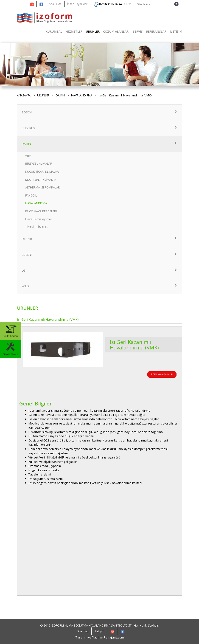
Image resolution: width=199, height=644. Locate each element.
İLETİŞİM (176, 31)
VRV (28, 156)
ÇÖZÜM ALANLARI (116, 31)
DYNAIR (100, 239)
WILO (100, 286)
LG (100, 270)
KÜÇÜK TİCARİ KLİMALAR (42, 172)
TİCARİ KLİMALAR (37, 227)
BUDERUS (100, 128)
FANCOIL (31, 195)
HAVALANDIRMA (82, 95)
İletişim (100, 631)
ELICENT (100, 255)
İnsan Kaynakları (78, 4)
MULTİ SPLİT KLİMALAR (41, 180)
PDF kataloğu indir (162, 374)
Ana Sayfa (55, 4)
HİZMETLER (74, 31)
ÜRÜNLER (93, 31)
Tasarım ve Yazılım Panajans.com (100, 637)
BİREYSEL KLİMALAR (39, 163)
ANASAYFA (24, 95)
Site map (83, 631)
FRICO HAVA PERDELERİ (41, 211)
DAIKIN (60, 95)
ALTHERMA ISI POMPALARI (43, 187)
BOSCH (100, 112)
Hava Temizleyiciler (39, 219)
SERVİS (138, 31)
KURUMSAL (54, 31)
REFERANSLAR (156, 31)
